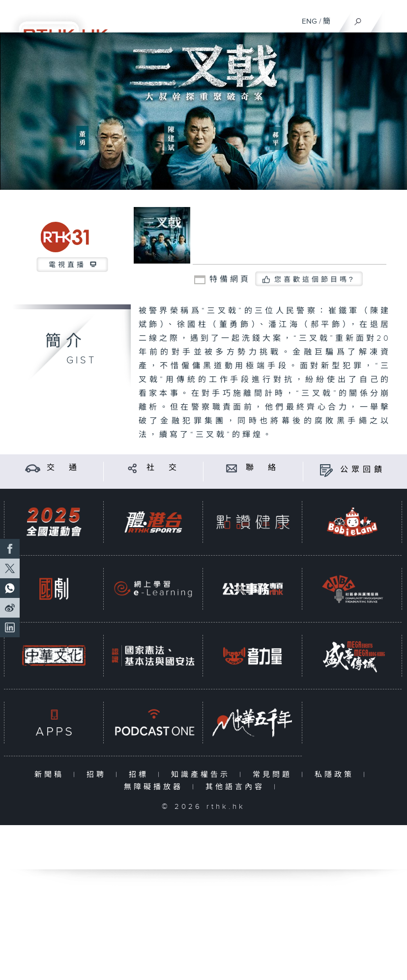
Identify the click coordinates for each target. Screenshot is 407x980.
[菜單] (393, 18)
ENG (309, 21)
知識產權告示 (203, 775)
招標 (141, 775)
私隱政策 (336, 775)
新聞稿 (51, 775)
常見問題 (275, 775)
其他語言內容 (237, 787)
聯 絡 (262, 468)
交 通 (63, 468)
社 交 (163, 468)
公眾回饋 (363, 470)
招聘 (99, 775)
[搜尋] (358, 19)
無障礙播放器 (156, 787)
